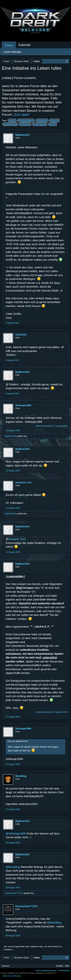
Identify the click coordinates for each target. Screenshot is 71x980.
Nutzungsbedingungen (46, 970)
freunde (54, 120)
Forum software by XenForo (15, 973)
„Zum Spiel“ (21, 115)
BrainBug (21, 776)
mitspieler (25, 124)
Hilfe (67, 966)
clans (12, 120)
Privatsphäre (64, 970)
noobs (52, 124)
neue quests (40, 124)
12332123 (21, 335)
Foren (9, 45)
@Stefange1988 (16, 834)
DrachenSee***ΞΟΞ (14, 893)
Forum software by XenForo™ (43, 973)
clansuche (42, 120)
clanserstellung (26, 120)
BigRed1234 (22, 135)
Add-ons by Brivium (12, 976)
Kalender (25, 45)
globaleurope (10, 124)
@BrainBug (13, 867)
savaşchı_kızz (23, 482)
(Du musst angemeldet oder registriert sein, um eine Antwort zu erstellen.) (33, 948)
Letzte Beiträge (12, 52)
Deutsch (6, 966)
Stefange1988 (23, 405)
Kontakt (60, 966)
